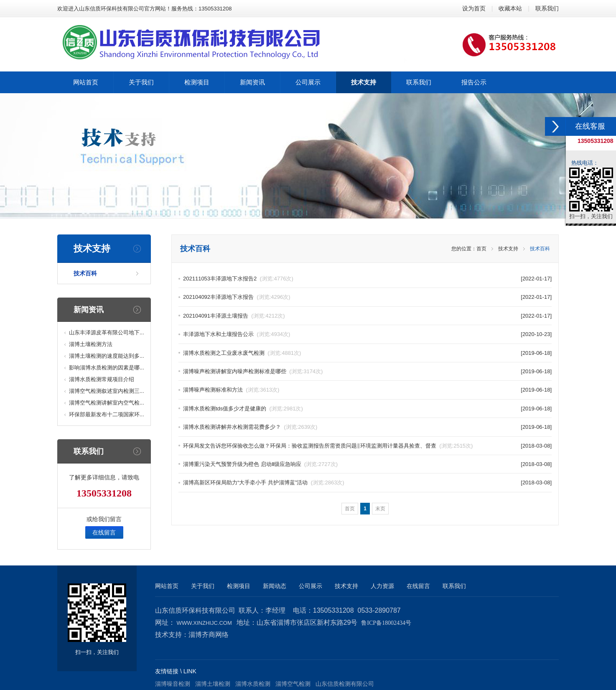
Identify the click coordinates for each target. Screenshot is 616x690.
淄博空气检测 (293, 684)
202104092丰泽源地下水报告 (237, 297)
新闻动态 (275, 586)
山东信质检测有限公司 (345, 684)
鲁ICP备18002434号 (386, 623)
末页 (380, 509)
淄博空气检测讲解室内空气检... (107, 403)
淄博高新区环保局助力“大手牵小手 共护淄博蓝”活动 (264, 482)
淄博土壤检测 (213, 684)
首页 (481, 249)
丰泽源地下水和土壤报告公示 (237, 334)
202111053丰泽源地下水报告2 (238, 279)
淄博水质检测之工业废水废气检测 (242, 353)
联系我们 (547, 8)
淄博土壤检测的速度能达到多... (107, 356)
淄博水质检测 (253, 684)
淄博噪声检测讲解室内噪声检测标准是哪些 (253, 371)
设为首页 (474, 8)
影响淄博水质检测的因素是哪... (107, 368)
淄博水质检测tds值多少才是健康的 (243, 409)
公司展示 (311, 586)
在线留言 (104, 532)
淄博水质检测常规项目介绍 (102, 379)
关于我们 (203, 586)
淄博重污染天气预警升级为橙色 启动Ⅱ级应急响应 (260, 464)
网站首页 (167, 586)
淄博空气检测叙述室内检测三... (107, 391)
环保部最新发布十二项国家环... (107, 414)
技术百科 (85, 273)
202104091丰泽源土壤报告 (234, 316)
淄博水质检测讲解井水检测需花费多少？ (250, 427)
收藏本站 (510, 8)
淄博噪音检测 (173, 684)
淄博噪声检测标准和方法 (231, 390)
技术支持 (508, 249)
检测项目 (239, 586)
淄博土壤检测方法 (91, 344)
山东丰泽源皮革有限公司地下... (107, 332)
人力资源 (382, 586)
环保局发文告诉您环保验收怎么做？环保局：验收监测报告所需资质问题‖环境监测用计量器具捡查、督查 (328, 446)
